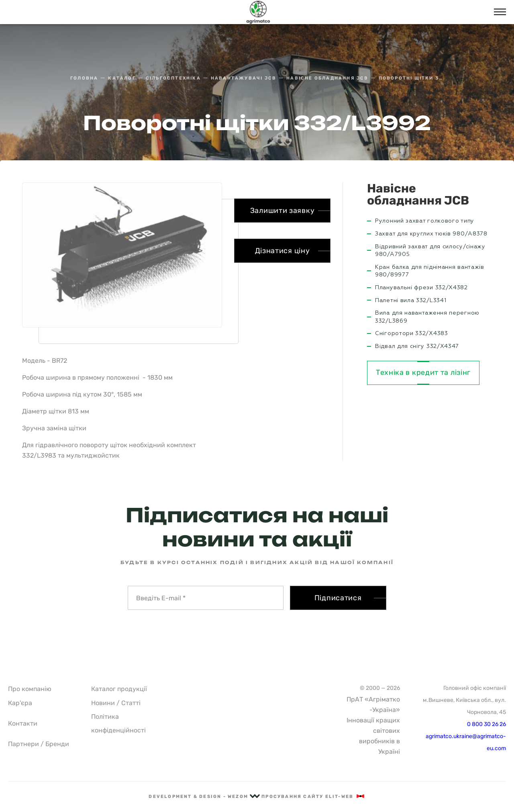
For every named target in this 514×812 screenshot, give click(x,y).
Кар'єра (20, 703)
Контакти (23, 723)
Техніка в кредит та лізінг (423, 372)
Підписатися (338, 598)
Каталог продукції (119, 689)
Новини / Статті (116, 703)
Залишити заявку (282, 211)
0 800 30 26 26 (486, 724)
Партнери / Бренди (39, 744)
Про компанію (30, 689)
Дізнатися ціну (282, 251)
